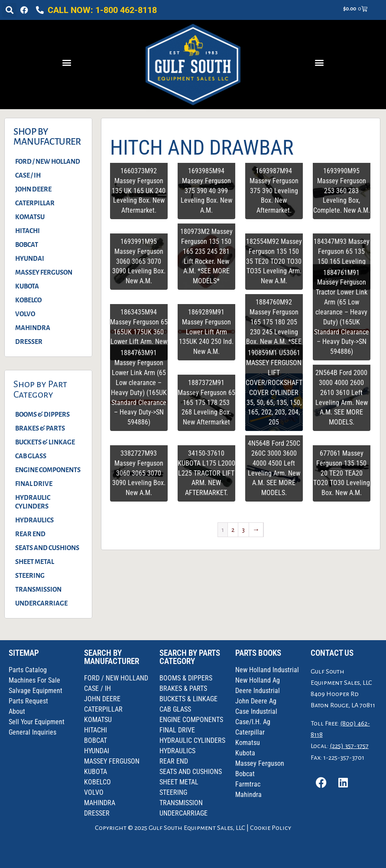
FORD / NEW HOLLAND (48, 162)
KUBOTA (27, 286)
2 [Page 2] (233, 530)
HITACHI (28, 231)
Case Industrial (256, 711)
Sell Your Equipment (37, 722)
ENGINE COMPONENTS (48, 470)
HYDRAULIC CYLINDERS (33, 502)
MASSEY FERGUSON (44, 272)
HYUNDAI (30, 259)
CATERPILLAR (35, 203)
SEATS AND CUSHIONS (47, 548)
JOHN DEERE (33, 189)
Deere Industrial (258, 691)
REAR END (30, 534)
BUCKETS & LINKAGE (45, 442)
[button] (9, 10)
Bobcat (245, 774)
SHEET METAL (35, 562)
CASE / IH (28, 175)
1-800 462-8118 (126, 10)
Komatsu (248, 743)
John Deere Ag (256, 701)
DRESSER (29, 342)
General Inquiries (32, 732)
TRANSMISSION (38, 589)
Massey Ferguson (260, 763)
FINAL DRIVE (34, 484)
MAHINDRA (33, 328)
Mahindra (248, 795)
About (17, 711)
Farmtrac (248, 784)
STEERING (30, 576)
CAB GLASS (31, 456)
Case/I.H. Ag (253, 722)
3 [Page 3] (243, 530)
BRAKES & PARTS (40, 428)
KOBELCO (28, 300)
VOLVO (25, 314)
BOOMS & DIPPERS (42, 415)
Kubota (245, 753)
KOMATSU (30, 217)
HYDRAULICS (34, 520)
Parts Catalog (28, 670)
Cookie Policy (271, 828)
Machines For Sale (34, 680)
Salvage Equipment (36, 691)
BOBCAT (27, 245)
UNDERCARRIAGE (41, 603)
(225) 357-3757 (349, 746)
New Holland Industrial (267, 670)
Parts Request (28, 701)
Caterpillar (250, 732)
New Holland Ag (258, 680)
